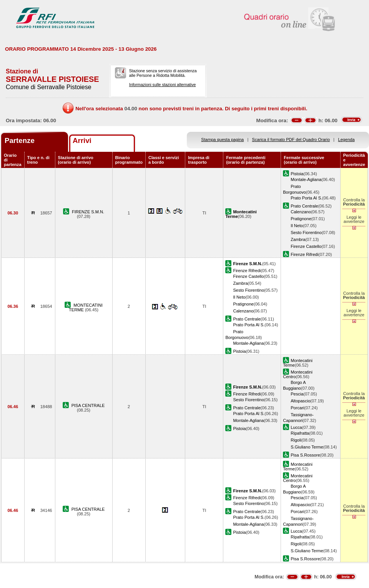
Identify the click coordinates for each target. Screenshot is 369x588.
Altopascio (300, 401)
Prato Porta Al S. (306, 198)
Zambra (298, 239)
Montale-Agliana (306, 179)
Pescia (297, 394)
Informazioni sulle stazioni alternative (163, 85)
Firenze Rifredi (304, 254)
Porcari (297, 408)
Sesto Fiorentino (306, 233)
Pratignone (301, 219)
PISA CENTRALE (88, 405)
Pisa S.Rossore (305, 455)
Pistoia (297, 174)
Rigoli (296, 440)
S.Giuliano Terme (307, 447)
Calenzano (301, 212)
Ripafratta (300, 433)
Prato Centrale (304, 206)
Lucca (296, 427)
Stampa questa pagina (222, 140)
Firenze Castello (306, 246)
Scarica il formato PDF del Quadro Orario (291, 140)
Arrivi (82, 140)
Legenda (347, 140)
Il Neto (297, 226)
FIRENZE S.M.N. (88, 212)
